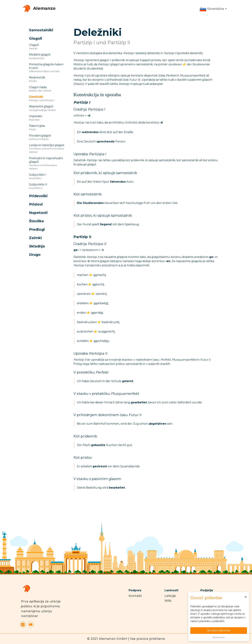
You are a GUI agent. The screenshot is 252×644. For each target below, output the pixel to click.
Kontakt (135, 596)
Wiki (168, 601)
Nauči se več (219, 637)
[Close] (246, 597)
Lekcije (170, 596)
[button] (213, 9)
